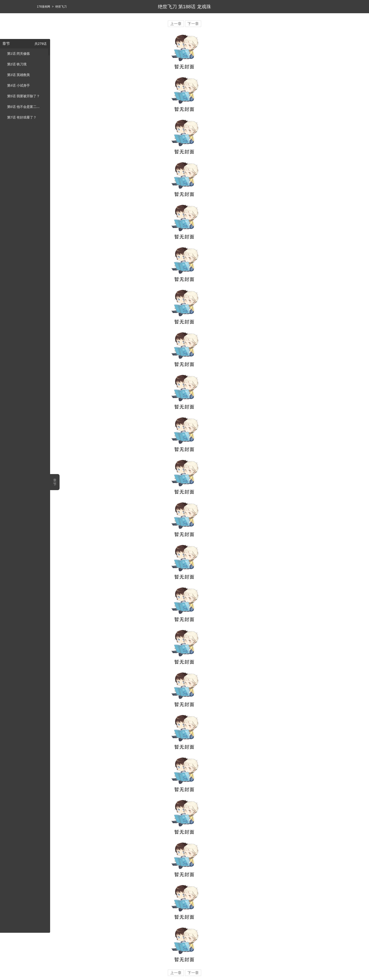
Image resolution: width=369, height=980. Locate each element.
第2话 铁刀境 (17, 64)
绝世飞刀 (61, 7)
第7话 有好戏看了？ (22, 117)
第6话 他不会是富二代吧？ (24, 107)
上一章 (176, 24)
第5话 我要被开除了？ (23, 96)
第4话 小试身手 (18, 86)
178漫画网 (43, 7)
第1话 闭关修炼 (18, 54)
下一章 (193, 24)
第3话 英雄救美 (18, 75)
